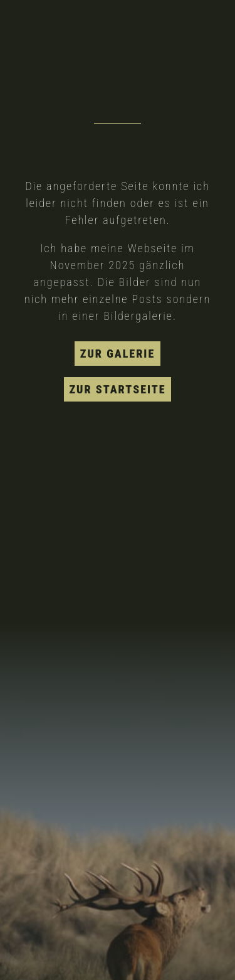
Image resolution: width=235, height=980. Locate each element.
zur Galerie (118, 354)
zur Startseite (118, 389)
